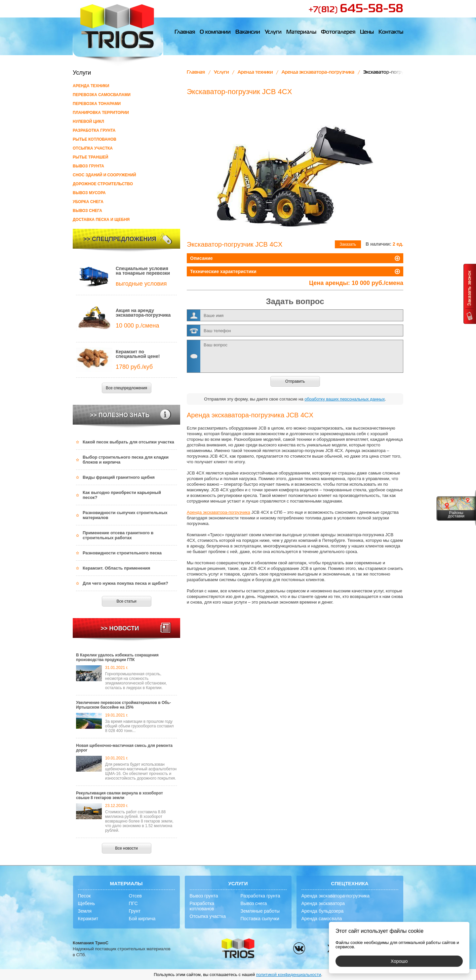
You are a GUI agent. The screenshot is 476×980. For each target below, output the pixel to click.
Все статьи (126, 601)
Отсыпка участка (93, 148)
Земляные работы (260, 911)
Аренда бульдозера (323, 911)
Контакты (391, 32)
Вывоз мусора (89, 193)
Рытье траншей (90, 157)
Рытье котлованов (95, 139)
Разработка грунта (94, 130)
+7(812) (356, 10)
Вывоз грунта (88, 166)
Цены (367, 32)
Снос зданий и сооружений (104, 175)
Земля (85, 911)
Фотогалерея (338, 32)
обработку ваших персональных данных (345, 399)
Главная (185, 32)
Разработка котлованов (202, 906)
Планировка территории (101, 113)
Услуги (273, 32)
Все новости (126, 848)
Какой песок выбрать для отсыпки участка (128, 442)
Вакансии (248, 32)
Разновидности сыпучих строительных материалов (125, 515)
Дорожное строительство (103, 184)
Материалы (301, 32)
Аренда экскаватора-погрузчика (318, 72)
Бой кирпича (142, 919)
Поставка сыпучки (260, 919)
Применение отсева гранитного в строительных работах (118, 535)
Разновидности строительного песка (122, 553)
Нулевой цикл (88, 122)
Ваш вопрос (295, 356)
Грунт (135, 911)
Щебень (86, 903)
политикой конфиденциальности (289, 975)
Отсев (135, 896)
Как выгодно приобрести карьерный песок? (122, 495)
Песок (84, 896)
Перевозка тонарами (97, 104)
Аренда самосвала (322, 919)
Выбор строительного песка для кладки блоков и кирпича (126, 460)
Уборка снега (88, 202)
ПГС (133, 903)
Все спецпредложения (126, 388)
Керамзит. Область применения (116, 568)
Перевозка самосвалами (102, 95)
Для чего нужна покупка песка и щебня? (125, 583)
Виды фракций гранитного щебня (119, 477)
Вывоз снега (87, 211)
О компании (215, 32)
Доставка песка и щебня (101, 220)
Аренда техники (91, 86)
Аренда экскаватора (323, 903)
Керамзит (88, 919)
